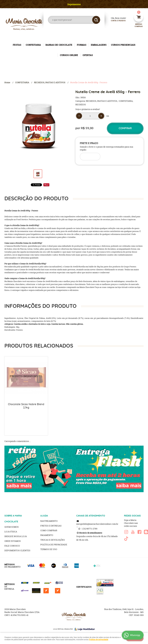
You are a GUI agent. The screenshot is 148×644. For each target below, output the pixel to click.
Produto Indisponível (26, 378)
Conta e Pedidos (116, 21)
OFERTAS (88, 55)
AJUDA (44, 516)
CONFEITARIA (33, 45)
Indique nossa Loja (16, 536)
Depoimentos (74, 4)
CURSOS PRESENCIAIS (123, 45)
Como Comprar (49, 530)
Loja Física (11, 532)
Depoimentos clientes (17, 550)
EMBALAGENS (99, 45)
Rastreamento (49, 521)
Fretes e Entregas (51, 526)
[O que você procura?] (96, 20)
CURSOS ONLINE (69, 55)
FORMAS (82, 45)
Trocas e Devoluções (53, 540)
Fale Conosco (12, 546)
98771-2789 (90, 529)
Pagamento (47, 535)
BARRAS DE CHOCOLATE (59, 45)
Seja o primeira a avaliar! (88, 109)
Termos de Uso (49, 549)
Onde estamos (13, 541)
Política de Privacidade (54, 545)
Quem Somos (12, 527)
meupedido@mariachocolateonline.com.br (97, 524)
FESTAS (17, 45)
